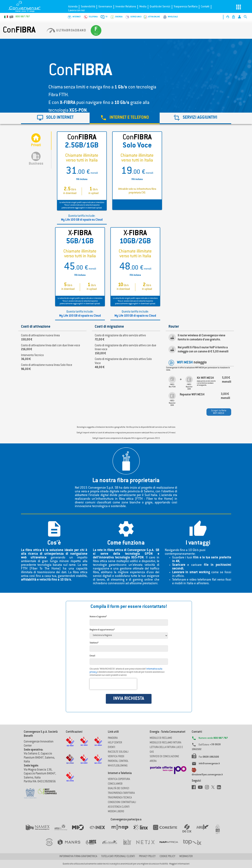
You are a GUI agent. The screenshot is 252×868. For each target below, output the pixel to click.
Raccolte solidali (118, 752)
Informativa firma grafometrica (78, 857)
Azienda (73, 7)
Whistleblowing (118, 766)
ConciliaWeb (115, 784)
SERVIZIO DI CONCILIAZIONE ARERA (164, 759)
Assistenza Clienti (119, 807)
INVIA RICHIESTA (129, 699)
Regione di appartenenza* (102, 630)
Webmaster (186, 857)
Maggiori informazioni (179, 864)
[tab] (125, 118)
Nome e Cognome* (98, 617)
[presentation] (113, 684)
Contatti (205, 7)
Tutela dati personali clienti (118, 857)
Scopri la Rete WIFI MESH (219, 412)
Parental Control (118, 761)
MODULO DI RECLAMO (161, 738)
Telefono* (94, 643)
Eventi (112, 747)
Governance (105, 7)
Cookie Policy (167, 857)
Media (143, 7)
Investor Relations (126, 7)
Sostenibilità (88, 7)
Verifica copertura (119, 779)
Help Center (115, 743)
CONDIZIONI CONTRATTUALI (122, 802)
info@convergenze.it (209, 764)
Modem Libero (116, 812)
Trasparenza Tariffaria (186, 7)
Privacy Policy (147, 857)
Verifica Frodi (116, 757)
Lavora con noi (77, 11)
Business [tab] (36, 159)
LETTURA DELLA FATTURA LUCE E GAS (166, 750)
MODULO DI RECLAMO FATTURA (165, 743)
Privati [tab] (36, 140)
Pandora (113, 738)
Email (92, 656)
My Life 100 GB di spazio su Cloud (82, 220)
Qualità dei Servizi (160, 7)
